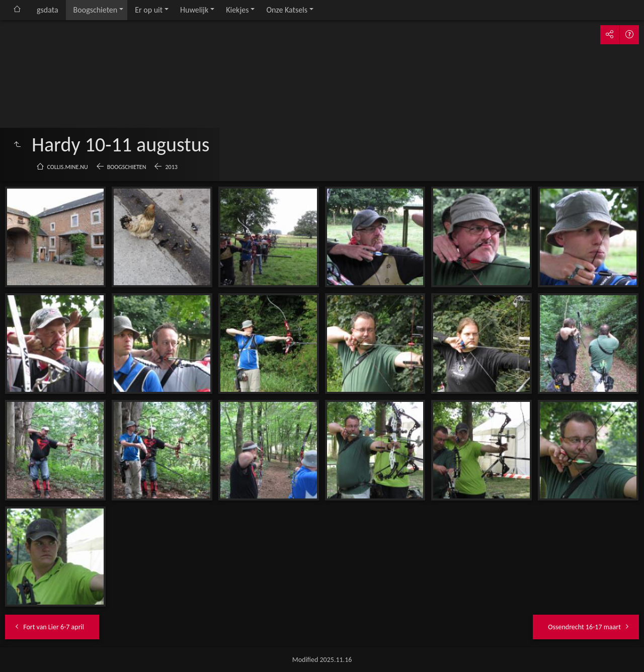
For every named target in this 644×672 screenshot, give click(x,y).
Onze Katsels (287, 10)
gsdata (48, 10)
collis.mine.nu (68, 167)
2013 (171, 167)
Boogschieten (96, 10)
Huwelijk (194, 10)
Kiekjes (237, 10)
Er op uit (149, 10)
